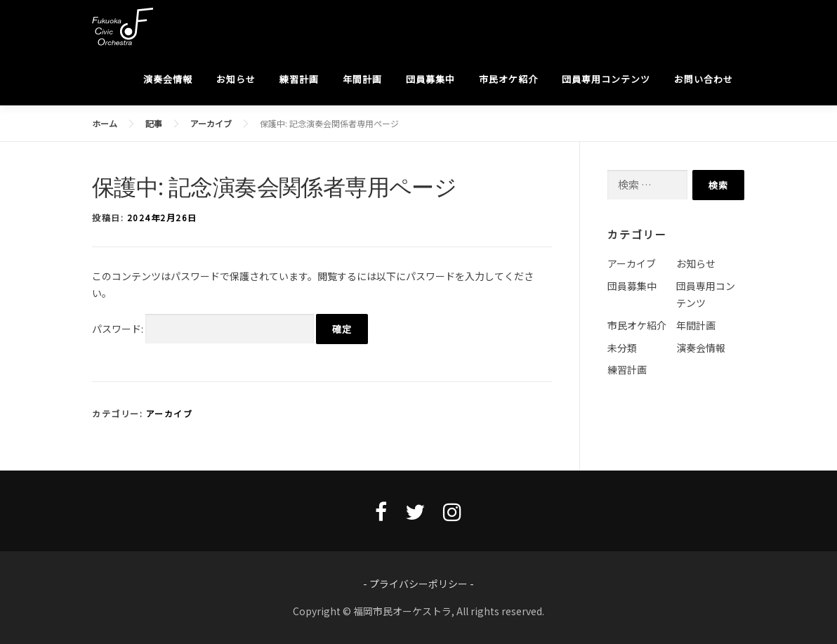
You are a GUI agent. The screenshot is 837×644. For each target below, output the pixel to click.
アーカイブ (170, 413)
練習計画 (299, 79)
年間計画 (362, 79)
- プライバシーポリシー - (419, 584)
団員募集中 (430, 79)
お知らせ (236, 79)
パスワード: (203, 329)
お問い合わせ (704, 79)
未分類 (622, 348)
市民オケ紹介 (508, 79)
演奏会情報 (168, 79)
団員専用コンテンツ (606, 79)
